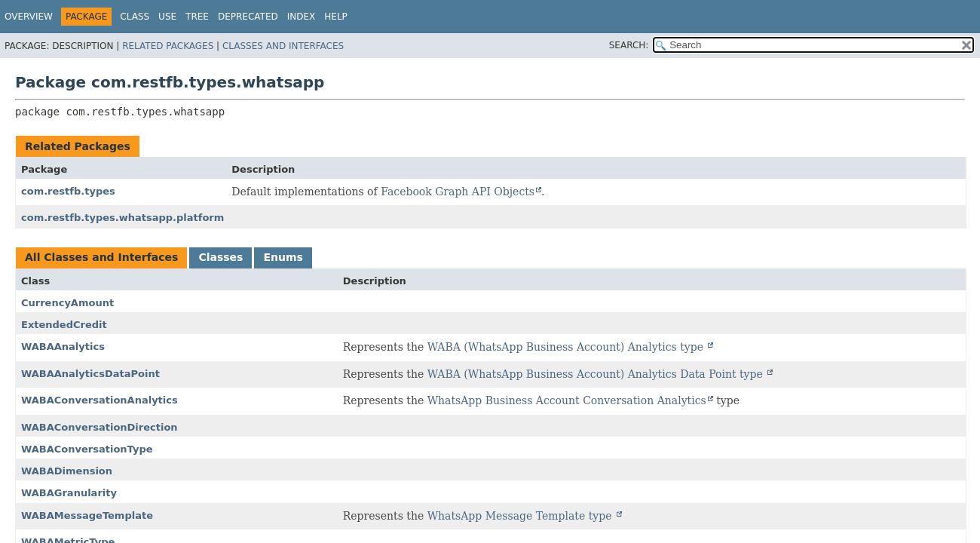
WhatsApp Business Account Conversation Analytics (567, 400)
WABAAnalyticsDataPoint (90, 374)
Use (167, 17)
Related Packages (168, 46)
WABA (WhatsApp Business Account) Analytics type (567, 347)
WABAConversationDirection (100, 427)
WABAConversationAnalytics (100, 400)
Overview (29, 17)
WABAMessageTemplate (87, 515)
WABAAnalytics (63, 347)
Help (336, 17)
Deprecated (248, 17)
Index (302, 17)
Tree (197, 17)
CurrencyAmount (67, 303)
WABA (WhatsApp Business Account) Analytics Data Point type (597, 374)
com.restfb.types (68, 191)
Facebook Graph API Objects (458, 192)
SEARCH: (629, 45)
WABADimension (67, 471)
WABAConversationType (87, 449)
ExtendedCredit (64, 325)
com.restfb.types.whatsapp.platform (122, 218)
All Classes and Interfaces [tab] (101, 257)
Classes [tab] (220, 257)
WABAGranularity (69, 493)
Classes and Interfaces (283, 46)
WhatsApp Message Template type (521, 516)
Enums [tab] (283, 257)
